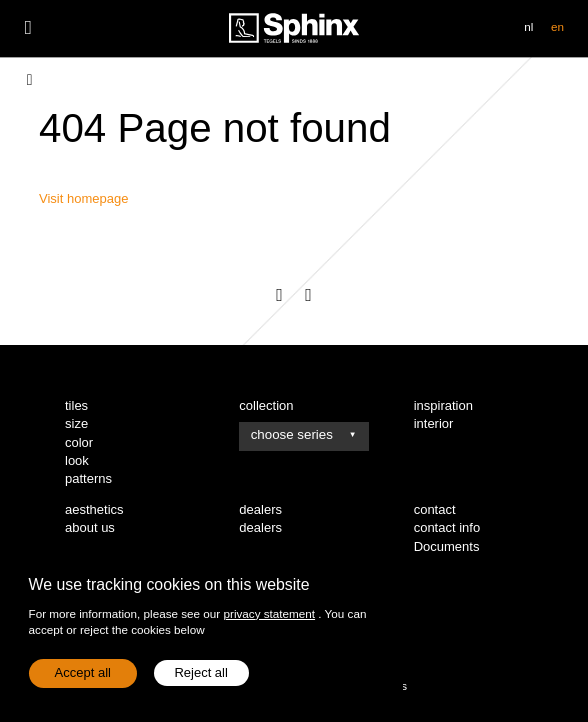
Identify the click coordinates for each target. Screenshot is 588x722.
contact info (447, 527)
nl (528, 26)
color (79, 442)
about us (90, 527)
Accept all (83, 672)
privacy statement (269, 613)
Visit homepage (83, 198)
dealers (260, 527)
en (557, 26)
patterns (88, 478)
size (76, 423)
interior (434, 423)
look (77, 460)
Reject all (200, 672)
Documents (447, 546)
